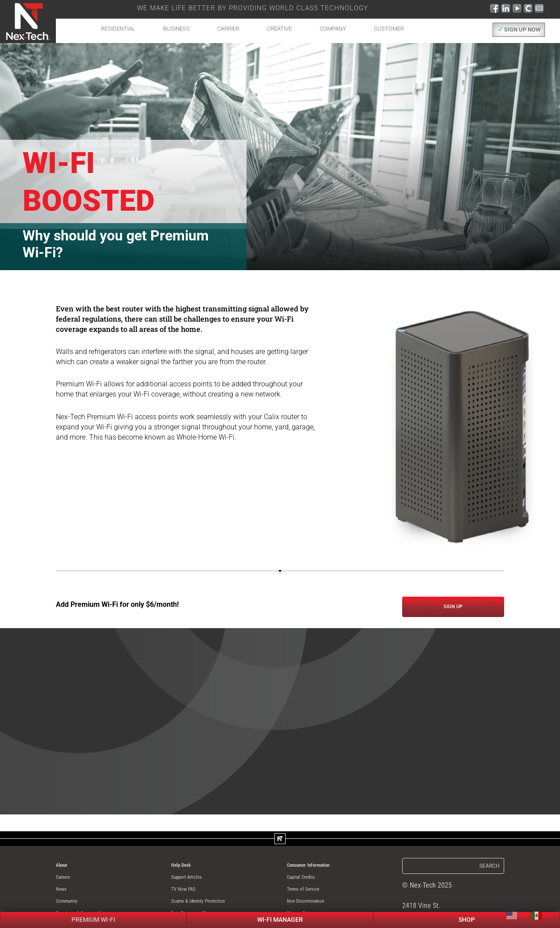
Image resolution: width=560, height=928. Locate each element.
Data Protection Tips (200, 920)
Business (176, 29)
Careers (67, 882)
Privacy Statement (313, 920)
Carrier (228, 29)
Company (333, 29)
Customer (389, 29)
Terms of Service (311, 895)
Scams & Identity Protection (211, 907)
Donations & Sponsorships (93, 920)
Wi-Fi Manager (280, 827)
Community (72, 907)
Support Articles (194, 882)
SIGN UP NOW (522, 29)
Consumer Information (319, 869)
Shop (467, 827)
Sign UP (453, 608)
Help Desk (186, 869)
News (64, 895)
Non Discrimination (314, 907)
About (65, 869)
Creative (279, 29)
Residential (118, 29)
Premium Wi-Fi (93, 827)
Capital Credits (308, 882)
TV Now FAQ (189, 895)
